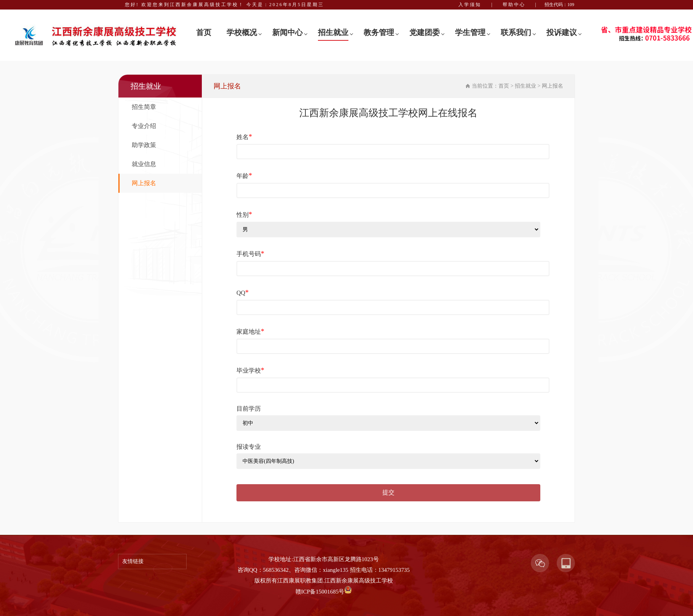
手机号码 (250, 254)
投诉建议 (562, 32)
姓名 (244, 137)
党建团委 (425, 32)
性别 (244, 214)
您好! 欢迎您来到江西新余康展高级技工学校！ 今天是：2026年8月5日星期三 (224, 5)
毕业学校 (250, 370)
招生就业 (333, 32)
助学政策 (144, 145)
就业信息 (144, 164)
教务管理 (379, 32)
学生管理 (470, 32)
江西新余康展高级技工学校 (359, 581)
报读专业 (249, 447)
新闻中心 (287, 32)
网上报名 (144, 183)
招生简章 (144, 107)
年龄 (244, 176)
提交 (388, 492)
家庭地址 (250, 331)
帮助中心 (514, 5)
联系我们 (516, 32)
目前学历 (249, 409)
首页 (204, 32)
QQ (243, 293)
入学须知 (470, 5)
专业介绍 (144, 126)
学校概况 (242, 32)
